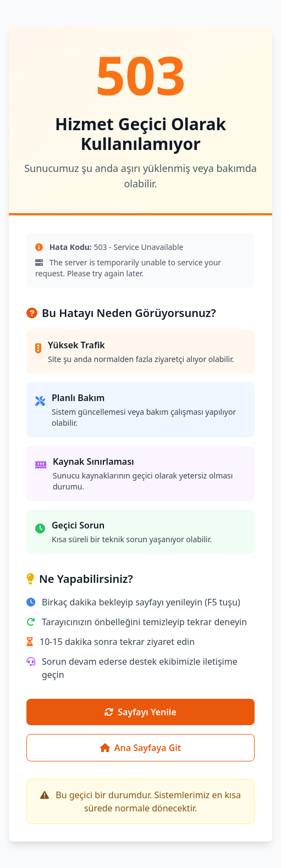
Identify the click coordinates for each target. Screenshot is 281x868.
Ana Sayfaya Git (141, 748)
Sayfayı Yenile (140, 712)
